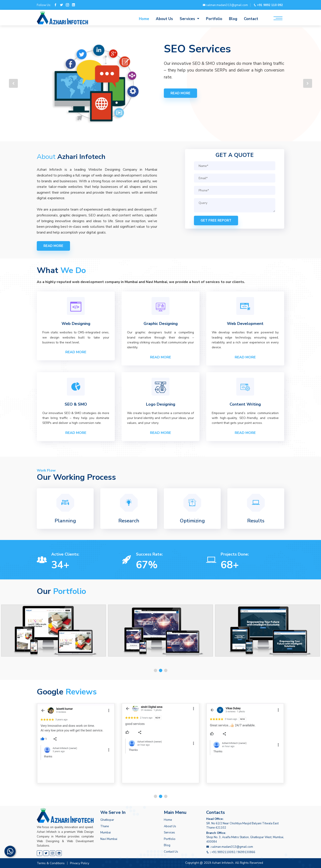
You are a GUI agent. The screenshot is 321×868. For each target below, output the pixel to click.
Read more (180, 93)
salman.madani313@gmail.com (225, 5)
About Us (164, 19)
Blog (233, 19)
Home (144, 19)
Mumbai (106, 833)
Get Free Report (216, 220)
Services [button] (188, 19)
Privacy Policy (80, 863)
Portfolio (214, 19)
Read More (76, 352)
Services (169, 833)
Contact (251, 19)
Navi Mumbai (109, 839)
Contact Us (171, 852)
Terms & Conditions (51, 863)
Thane (105, 826)
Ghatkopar (107, 820)
